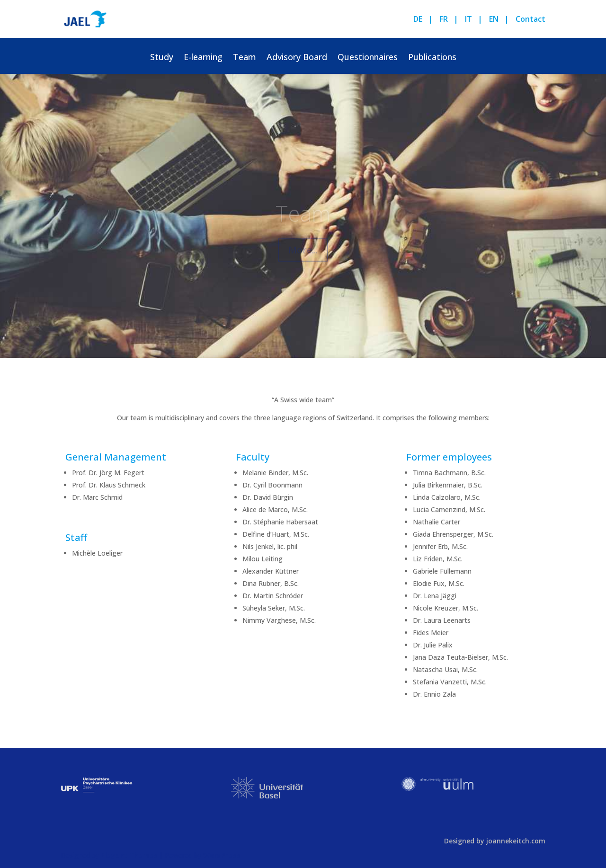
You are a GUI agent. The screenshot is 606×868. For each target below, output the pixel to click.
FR (444, 20)
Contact (530, 20)
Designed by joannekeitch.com (495, 841)
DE (418, 20)
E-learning (203, 58)
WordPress (222, 855)
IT (468, 20)
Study (162, 58)
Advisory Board (297, 58)
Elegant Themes (129, 855)
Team (245, 58)
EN (494, 20)
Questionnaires (368, 58)
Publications (432, 58)
